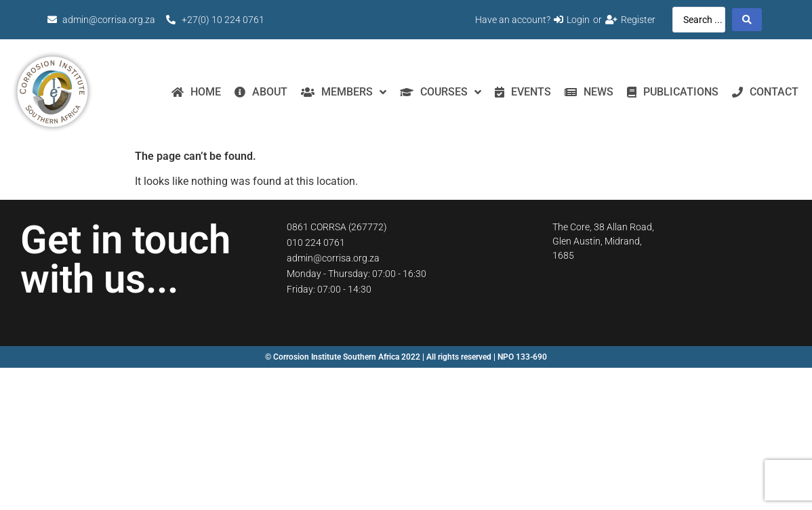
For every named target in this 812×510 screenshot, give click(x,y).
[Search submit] (747, 20)
